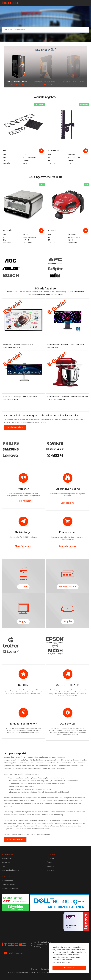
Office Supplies (39, 757)
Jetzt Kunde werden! (15, 839)
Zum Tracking (68, 503)
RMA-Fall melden (23, 546)
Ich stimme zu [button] (69, 968)
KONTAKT (6, 877)
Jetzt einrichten (23, 501)
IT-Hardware (28, 757)
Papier (62, 778)
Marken (62, 769)
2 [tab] (48, 84)
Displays (23, 622)
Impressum (6, 862)
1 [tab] (45, 84)
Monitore (25, 781)
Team (49, 862)
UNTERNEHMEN (8, 854)
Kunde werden (7, 881)
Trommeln (41, 778)
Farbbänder (51, 778)
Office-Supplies (10, 763)
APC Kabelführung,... (55, 150)
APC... (5, 150)
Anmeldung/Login (68, 546)
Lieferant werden (9, 885)
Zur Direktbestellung (15, 427)
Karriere (51, 870)
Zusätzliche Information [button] (62, 963)
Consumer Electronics (57, 757)
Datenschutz (7, 858)
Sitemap (34, 969)
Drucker (23, 587)
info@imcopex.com (16, 953)
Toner (34, 778)
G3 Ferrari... (7, 230)
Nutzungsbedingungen (11, 870)
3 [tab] (51, 84)
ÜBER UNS (51, 854)
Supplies (68, 622)
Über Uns (51, 858)
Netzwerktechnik (68, 587)
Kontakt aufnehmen (10, 889)
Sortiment (28, 774)
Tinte (29, 778)
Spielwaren (52, 763)
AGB (3, 866)
